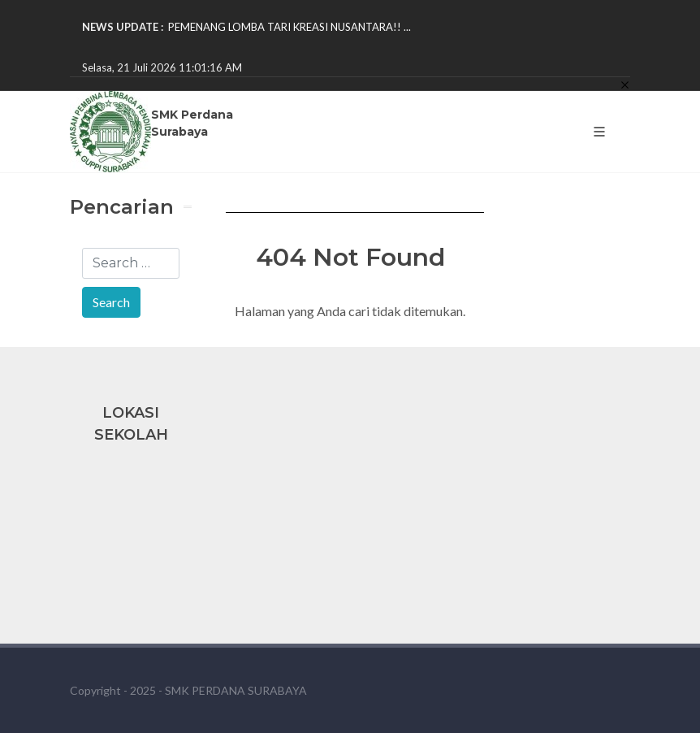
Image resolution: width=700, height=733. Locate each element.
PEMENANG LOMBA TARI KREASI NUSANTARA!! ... (290, 27)
